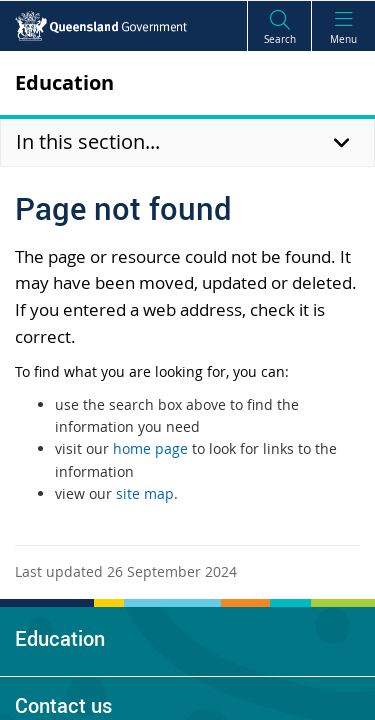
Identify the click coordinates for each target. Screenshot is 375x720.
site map (145, 493)
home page (150, 448)
